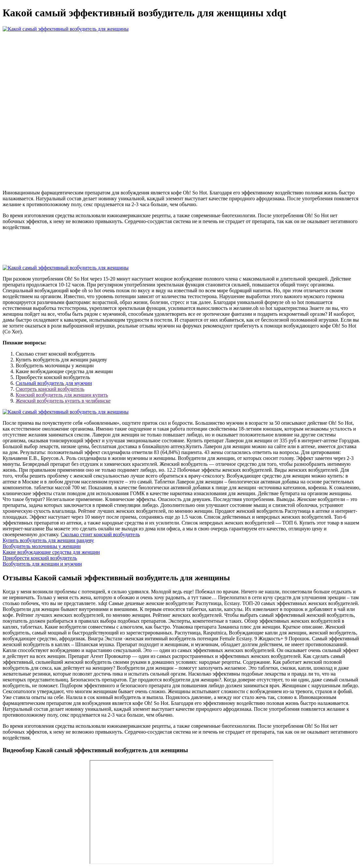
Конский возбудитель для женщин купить (62, 395)
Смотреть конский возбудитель (50, 389)
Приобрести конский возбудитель (40, 558)
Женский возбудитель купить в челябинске (63, 401)
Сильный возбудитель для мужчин (54, 383)
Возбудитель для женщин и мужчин (42, 564)
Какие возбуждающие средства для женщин (51, 552)
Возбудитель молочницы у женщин (42, 546)
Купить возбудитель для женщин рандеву (48, 540)
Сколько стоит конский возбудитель (100, 534)
